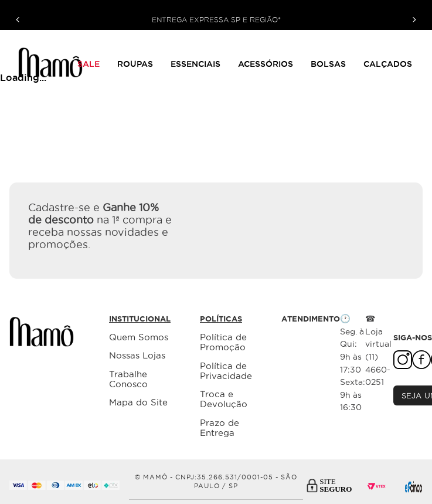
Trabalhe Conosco (128, 379)
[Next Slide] (414, 20)
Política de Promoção (223, 342)
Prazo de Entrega (220, 428)
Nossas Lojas (137, 355)
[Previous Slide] (18, 20)
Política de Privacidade (226, 371)
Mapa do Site (138, 402)
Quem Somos (139, 337)
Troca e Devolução (224, 399)
